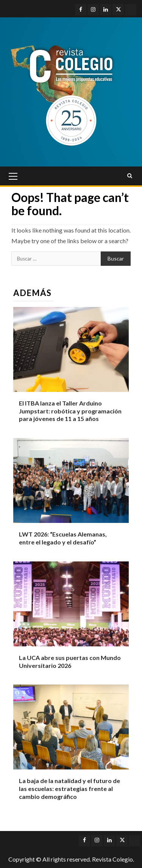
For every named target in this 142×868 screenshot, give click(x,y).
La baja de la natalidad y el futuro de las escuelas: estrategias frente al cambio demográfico (69, 789)
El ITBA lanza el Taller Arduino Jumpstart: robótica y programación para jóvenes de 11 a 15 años (70, 411)
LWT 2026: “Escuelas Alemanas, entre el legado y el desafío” (63, 538)
